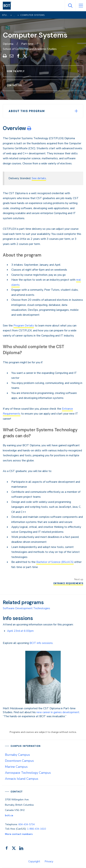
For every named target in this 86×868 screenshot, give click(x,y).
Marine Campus (16, 767)
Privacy (49, 861)
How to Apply (16, 71)
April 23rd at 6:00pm (20, 631)
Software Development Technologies (26, 608)
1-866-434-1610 (36, 829)
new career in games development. (58, 712)
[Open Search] (70, 6)
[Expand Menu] (76, 111)
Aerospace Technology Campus (28, 773)
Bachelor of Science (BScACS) (55, 562)
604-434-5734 (27, 824)
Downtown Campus (19, 761)
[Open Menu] (81, 6)
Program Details (24, 326)
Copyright (34, 861)
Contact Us (14, 85)
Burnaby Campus (17, 755)
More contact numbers (19, 834)
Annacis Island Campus (22, 779)
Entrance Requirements (68, 583)
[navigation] (9, 6)
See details (39, 178)
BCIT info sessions (41, 643)
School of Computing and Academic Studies (30, 49)
